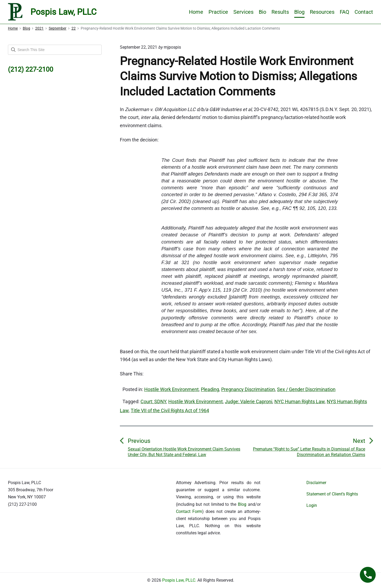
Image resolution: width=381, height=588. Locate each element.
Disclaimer (316, 483)
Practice (218, 12)
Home (196, 12)
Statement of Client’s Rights (332, 494)
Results (280, 12)
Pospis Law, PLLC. (180, 580)
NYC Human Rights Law (300, 401)
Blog (299, 12)
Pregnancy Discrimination (248, 389)
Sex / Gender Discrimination (306, 389)
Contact (364, 12)
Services (243, 12)
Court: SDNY (153, 401)
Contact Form (189, 511)
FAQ (344, 12)
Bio (262, 12)
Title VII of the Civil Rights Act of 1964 (170, 410)
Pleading (210, 389)
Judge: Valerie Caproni (249, 401)
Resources (322, 12)
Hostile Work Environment (171, 389)
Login (312, 505)
